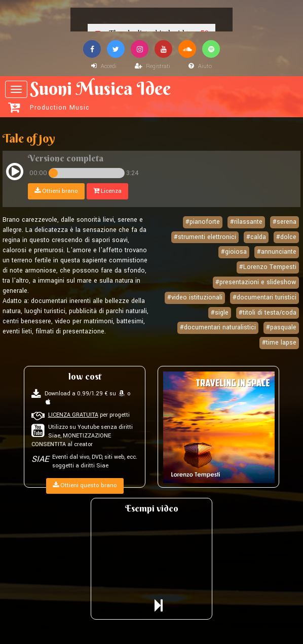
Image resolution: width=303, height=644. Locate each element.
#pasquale (281, 327)
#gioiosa (234, 252)
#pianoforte (203, 222)
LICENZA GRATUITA (73, 415)
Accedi (104, 66)
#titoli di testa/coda (268, 313)
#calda (256, 237)
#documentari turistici (264, 297)
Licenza (107, 191)
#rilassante (246, 222)
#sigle (220, 313)
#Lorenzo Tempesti (268, 267)
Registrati (153, 66)
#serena (285, 222)
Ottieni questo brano (85, 485)
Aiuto (200, 66)
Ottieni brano (56, 191)
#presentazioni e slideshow (256, 282)
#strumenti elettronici (205, 237)
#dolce (286, 237)
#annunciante (277, 252)
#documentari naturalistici (218, 327)
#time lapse (279, 343)
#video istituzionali (195, 297)
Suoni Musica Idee (153, 95)
